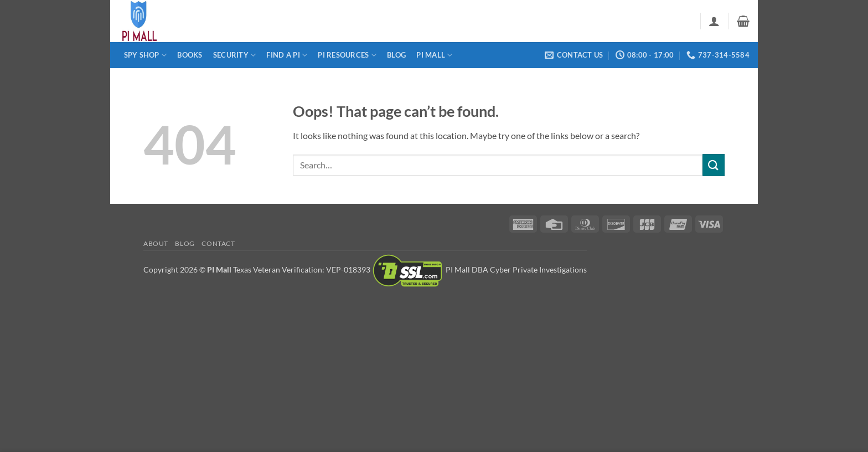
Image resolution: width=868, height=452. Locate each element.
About (156, 243)
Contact (218, 243)
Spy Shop (146, 55)
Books (190, 55)
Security (235, 55)
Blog (396, 55)
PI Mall (434, 55)
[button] (714, 21)
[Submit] (714, 165)
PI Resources (347, 55)
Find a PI (287, 55)
